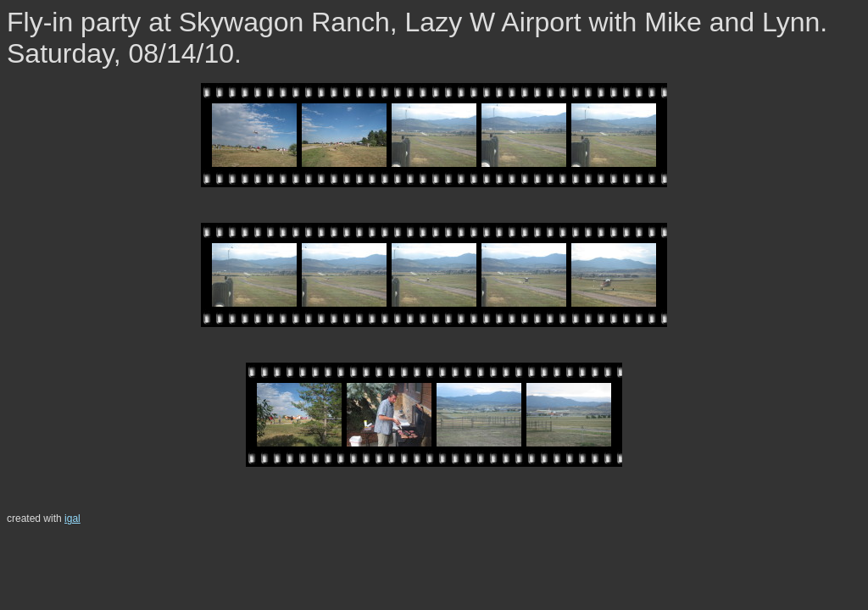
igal (72, 518)
